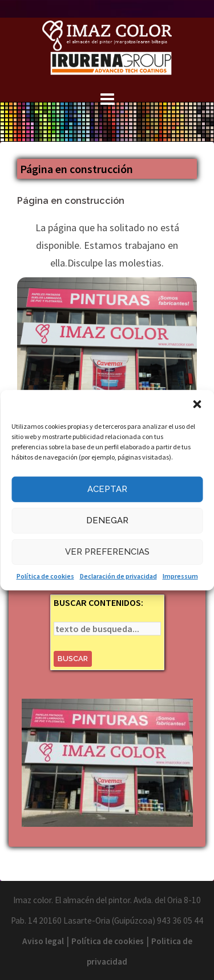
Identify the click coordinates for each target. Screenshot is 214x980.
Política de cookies (45, 575)
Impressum (180, 575)
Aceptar (107, 489)
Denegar (107, 520)
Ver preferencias (107, 552)
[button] (197, 404)
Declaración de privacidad (118, 575)
